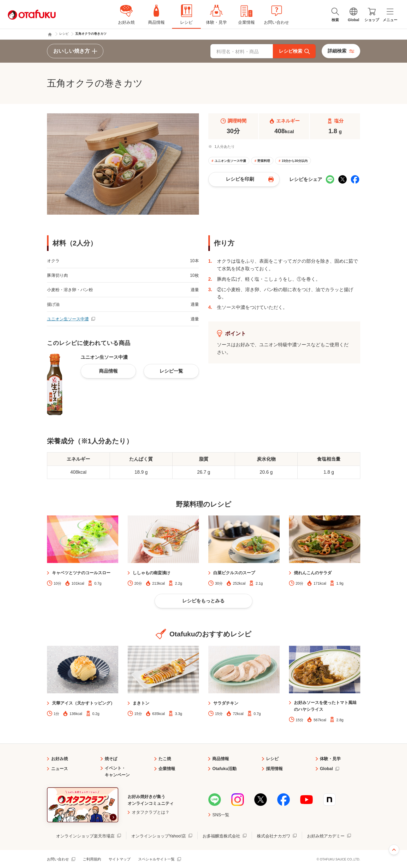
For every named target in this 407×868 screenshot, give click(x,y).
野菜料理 (264, 161)
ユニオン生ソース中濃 (230, 161)
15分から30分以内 (295, 161)
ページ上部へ (394, 850)
